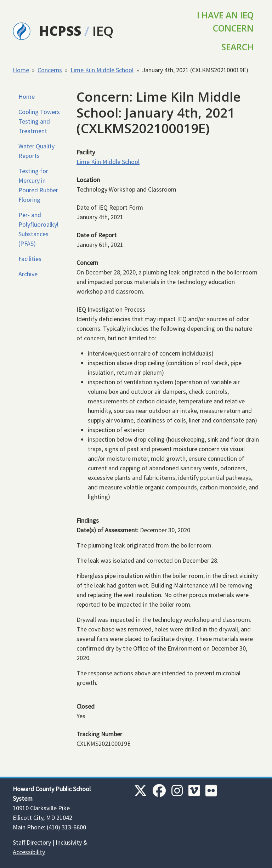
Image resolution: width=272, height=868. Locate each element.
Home (21, 70)
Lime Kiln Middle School (102, 70)
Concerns (50, 70)
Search (237, 47)
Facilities (30, 259)
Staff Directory (32, 842)
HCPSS (60, 31)
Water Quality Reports (36, 151)
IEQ (103, 31)
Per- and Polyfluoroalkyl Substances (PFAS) (38, 229)
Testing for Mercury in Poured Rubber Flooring (38, 185)
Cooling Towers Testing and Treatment (39, 121)
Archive (28, 274)
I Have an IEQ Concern (225, 22)
